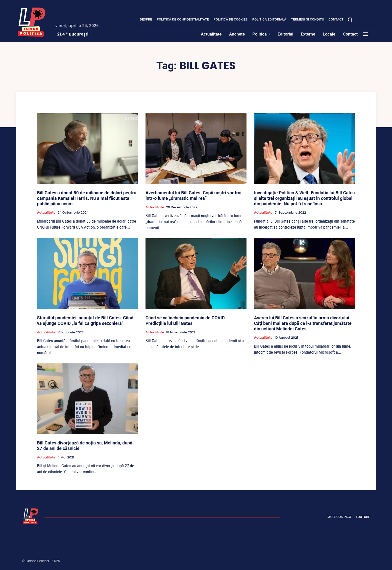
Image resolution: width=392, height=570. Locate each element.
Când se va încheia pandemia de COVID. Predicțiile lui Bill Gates (186, 321)
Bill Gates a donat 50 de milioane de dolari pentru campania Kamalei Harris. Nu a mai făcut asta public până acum (87, 198)
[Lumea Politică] (32, 21)
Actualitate (46, 213)
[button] (350, 20)
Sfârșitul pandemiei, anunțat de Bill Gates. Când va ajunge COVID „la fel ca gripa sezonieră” (85, 321)
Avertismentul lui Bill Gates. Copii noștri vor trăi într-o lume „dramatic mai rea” (193, 195)
